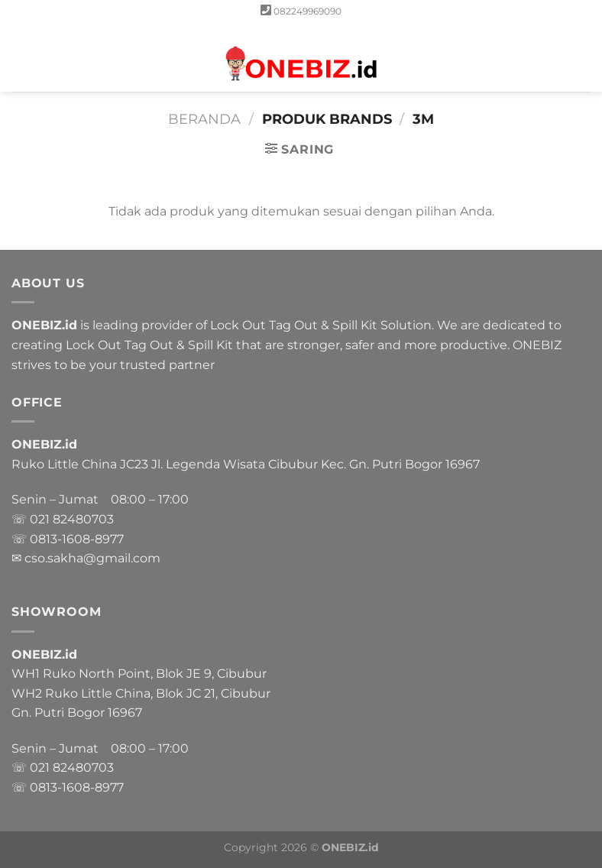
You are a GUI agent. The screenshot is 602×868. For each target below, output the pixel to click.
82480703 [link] (83, 519)
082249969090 (307, 11)
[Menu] (21, 57)
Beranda (204, 119)
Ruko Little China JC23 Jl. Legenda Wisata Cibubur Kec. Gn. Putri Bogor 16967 (246, 464)
